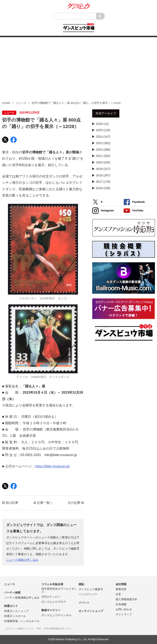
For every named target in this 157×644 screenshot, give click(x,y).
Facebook (134, 202)
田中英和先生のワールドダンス (59, 590)
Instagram (103, 211)
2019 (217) (103, 169)
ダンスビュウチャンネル (56, 615)
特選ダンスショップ (16, 611)
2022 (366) (103, 150)
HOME (6, 103)
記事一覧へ (43, 503)
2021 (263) (103, 156)
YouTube (133, 211)
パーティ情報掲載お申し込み (22, 598)
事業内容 (121, 589)
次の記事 (76, 503)
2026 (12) (102, 124)
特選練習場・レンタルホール (22, 621)
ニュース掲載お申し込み (22, 560)
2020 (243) (103, 162)
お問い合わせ (124, 609)
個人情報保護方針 (126, 599)
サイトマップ (124, 614)
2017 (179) (103, 182)
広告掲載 (121, 604)
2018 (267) (103, 175)
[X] (5, 140)
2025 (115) (103, 130)
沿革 (118, 594)
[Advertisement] (78, 67)
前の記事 (10, 503)
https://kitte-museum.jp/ (52, 466)
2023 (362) (103, 143)
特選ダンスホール (15, 616)
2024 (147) (103, 137)
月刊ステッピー (51, 597)
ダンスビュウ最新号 (91, 589)
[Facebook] (14, 140)
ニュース (21, 103)
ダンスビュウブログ (54, 602)
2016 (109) (103, 188)
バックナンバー (88, 594)
